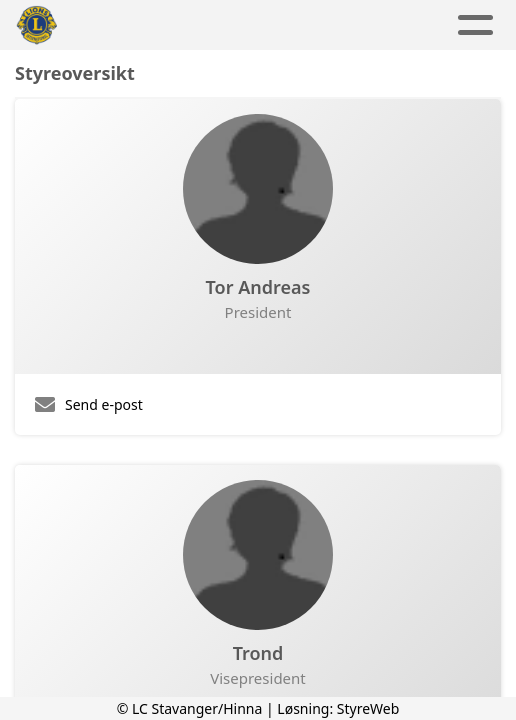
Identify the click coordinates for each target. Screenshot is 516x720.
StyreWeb (368, 708)
